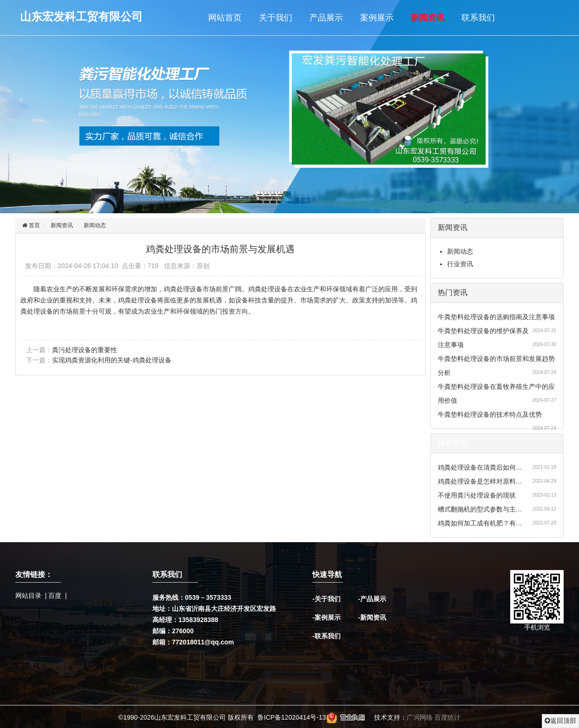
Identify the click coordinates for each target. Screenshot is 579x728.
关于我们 (276, 18)
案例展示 (377, 18)
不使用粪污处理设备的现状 (477, 495)
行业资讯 (460, 264)
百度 (55, 596)
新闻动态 (95, 225)
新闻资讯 (428, 18)
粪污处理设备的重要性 (85, 350)
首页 (34, 225)
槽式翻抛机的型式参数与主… (480, 509)
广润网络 (420, 717)
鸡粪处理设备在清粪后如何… (480, 467)
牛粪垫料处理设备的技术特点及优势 (490, 414)
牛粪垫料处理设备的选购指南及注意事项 (496, 317)
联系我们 (478, 18)
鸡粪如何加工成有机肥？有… (480, 523)
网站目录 (28, 596)
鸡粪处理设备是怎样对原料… (480, 481)
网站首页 (225, 18)
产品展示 (326, 18)
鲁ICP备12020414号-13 (292, 717)
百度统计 (447, 717)
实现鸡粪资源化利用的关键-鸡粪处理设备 (112, 360)
